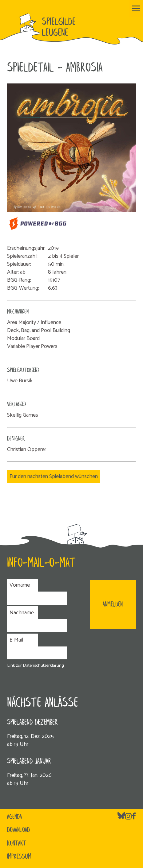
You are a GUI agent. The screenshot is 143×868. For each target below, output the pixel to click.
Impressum (19, 857)
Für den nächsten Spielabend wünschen (54, 476)
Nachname (22, 613)
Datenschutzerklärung (43, 665)
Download (18, 830)
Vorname (20, 585)
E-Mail (16, 640)
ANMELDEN (113, 605)
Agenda (14, 817)
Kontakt (17, 844)
